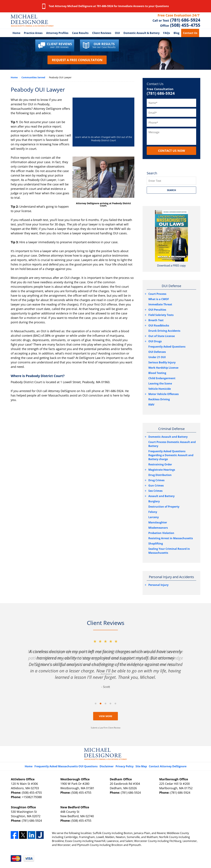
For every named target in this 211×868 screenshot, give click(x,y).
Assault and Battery (161, 496)
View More (106, 716)
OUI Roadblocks (159, 325)
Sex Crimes (155, 491)
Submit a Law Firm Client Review (106, 728)
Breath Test (156, 320)
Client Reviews (102, 33)
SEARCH (172, 190)
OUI (117, 33)
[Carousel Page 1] (96, 704)
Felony (153, 512)
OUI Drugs (155, 341)
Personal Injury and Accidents (171, 577)
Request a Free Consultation (77, 60)
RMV (151, 405)
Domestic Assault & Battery (142, 33)
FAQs (167, 33)
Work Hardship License (163, 368)
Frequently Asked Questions (167, 347)
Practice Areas (33, 33)
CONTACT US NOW (172, 151)
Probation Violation (161, 533)
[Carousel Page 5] (115, 704)
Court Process (157, 294)
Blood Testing (157, 373)
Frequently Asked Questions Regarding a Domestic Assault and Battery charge (171, 455)
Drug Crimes (156, 480)
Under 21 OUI (157, 357)
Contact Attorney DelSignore (168, 766)
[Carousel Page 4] (110, 704)
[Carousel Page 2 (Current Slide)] (101, 704)
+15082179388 (32, 797)
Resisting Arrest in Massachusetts (171, 538)
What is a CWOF (159, 299)
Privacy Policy (125, 766)
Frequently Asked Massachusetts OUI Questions (66, 766)
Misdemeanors (158, 528)
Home (16, 33)
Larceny (154, 517)
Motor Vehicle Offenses (164, 394)
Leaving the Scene (160, 383)
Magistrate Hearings (162, 470)
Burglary (154, 501)
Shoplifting (156, 544)
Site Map (141, 766)
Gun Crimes (156, 485)
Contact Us (190, 33)
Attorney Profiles (57, 33)
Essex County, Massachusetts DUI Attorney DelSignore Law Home (32, 21)
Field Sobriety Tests (161, 315)
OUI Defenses (157, 352)
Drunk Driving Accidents (164, 331)
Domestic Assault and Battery (168, 437)
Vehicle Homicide (160, 389)
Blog (176, 33)
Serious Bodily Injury (162, 362)
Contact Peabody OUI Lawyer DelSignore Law (176, 21)
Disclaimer (107, 766)
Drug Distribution (160, 475)
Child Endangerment (162, 378)
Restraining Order (160, 464)
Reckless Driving (159, 399)
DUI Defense (171, 286)
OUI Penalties (157, 310)
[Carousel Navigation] (105, 703)
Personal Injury (158, 585)
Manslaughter (158, 522)
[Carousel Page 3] (105, 704)
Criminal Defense (171, 429)
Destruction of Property (164, 507)
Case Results (80, 33)
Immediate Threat (160, 304)
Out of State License (162, 336)
